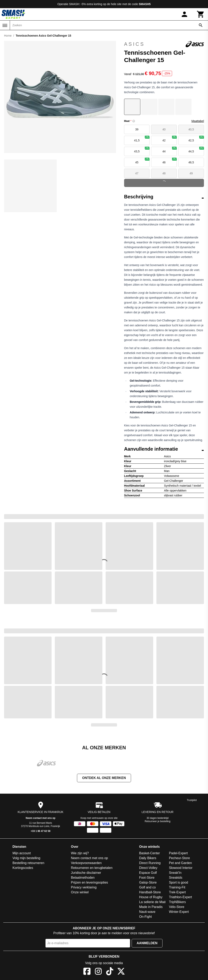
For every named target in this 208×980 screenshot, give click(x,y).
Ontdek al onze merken (104, 778)
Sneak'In (175, 873)
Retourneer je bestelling (158, 822)
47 (137, 173)
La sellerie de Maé (152, 902)
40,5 (191, 129)
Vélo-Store (177, 907)
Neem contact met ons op (41, 818)
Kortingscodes (23, 868)
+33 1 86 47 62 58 (41, 831)
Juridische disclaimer (86, 873)
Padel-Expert (178, 854)
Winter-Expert (179, 912)
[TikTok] (110, 972)
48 (164, 173)
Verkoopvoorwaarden (86, 863)
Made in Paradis (151, 907)
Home (8, 36)
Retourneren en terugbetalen (92, 868)
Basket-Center (149, 854)
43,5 (142, 150)
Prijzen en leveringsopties (89, 883)
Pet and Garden (180, 863)
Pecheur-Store (179, 858)
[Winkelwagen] (201, 14)
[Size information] (134, 121)
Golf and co (147, 888)
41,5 (142, 139)
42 (170, 139)
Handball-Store (150, 893)
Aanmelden (147, 943)
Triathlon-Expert (180, 898)
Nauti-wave (147, 912)
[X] (121, 972)
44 (170, 150)
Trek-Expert (177, 893)
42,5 (196, 139)
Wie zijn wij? (80, 854)
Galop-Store (148, 883)
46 (170, 161)
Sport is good (179, 883)
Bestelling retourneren (29, 863)
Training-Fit (177, 888)
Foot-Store (147, 878)
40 (164, 129)
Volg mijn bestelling (27, 858)
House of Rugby (151, 898)
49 (191, 173)
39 (137, 129)
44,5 (196, 150)
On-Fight (145, 917)
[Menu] (5, 25)
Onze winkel (80, 893)
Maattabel (198, 121)
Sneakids (176, 878)
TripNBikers (177, 902)
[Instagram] (98, 972)
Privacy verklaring (84, 888)
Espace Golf (148, 873)
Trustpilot (192, 801)
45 (142, 161)
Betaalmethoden (83, 878)
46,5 (191, 162)
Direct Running (150, 863)
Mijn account (22, 854)
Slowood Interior (181, 868)
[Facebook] (87, 972)
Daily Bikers (148, 858)
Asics (164, 44)
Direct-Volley (148, 868)
